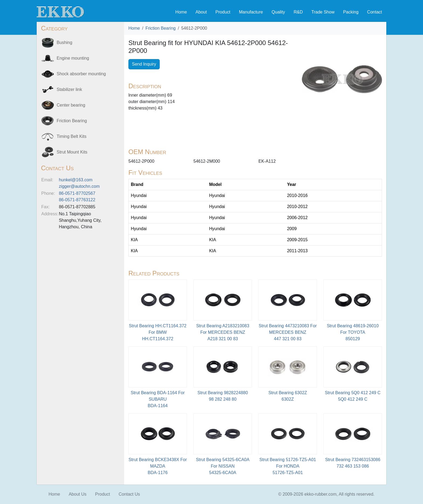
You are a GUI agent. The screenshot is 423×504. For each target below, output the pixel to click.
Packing (351, 12)
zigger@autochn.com (79, 186)
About (201, 12)
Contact (375, 12)
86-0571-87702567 (77, 193)
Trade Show (323, 12)
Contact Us (129, 494)
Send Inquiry (144, 64)
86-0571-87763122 (77, 200)
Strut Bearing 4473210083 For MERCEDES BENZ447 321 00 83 (288, 332)
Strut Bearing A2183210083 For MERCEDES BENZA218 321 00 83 (223, 332)
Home (181, 12)
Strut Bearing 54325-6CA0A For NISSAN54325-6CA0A (223, 466)
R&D (298, 12)
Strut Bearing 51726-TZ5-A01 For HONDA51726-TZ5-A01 (288, 466)
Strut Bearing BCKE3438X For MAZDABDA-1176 (158, 466)
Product (223, 12)
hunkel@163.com (76, 180)
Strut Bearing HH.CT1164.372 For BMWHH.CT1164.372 (158, 332)
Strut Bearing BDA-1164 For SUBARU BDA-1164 (158, 399)
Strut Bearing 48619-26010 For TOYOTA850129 (353, 332)
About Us (78, 494)
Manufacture (251, 12)
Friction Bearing (161, 28)
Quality (278, 12)
